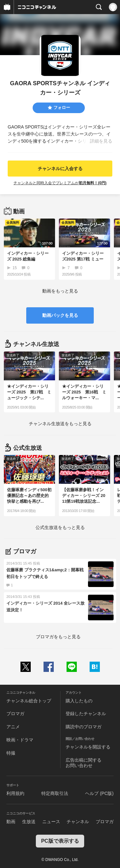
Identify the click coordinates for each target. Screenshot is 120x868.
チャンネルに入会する (60, 169)
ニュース (51, 822)
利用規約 (15, 793)
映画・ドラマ (20, 740)
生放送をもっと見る (60, 424)
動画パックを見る (60, 315)
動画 (11, 822)
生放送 (29, 822)
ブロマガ (15, 714)
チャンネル (78, 822)
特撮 (11, 753)
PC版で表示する (60, 841)
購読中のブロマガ (84, 727)
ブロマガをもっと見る (58, 637)
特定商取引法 (55, 793)
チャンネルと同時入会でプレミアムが (60, 183)
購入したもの (79, 701)
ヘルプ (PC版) (99, 793)
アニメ (13, 727)
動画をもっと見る (60, 291)
